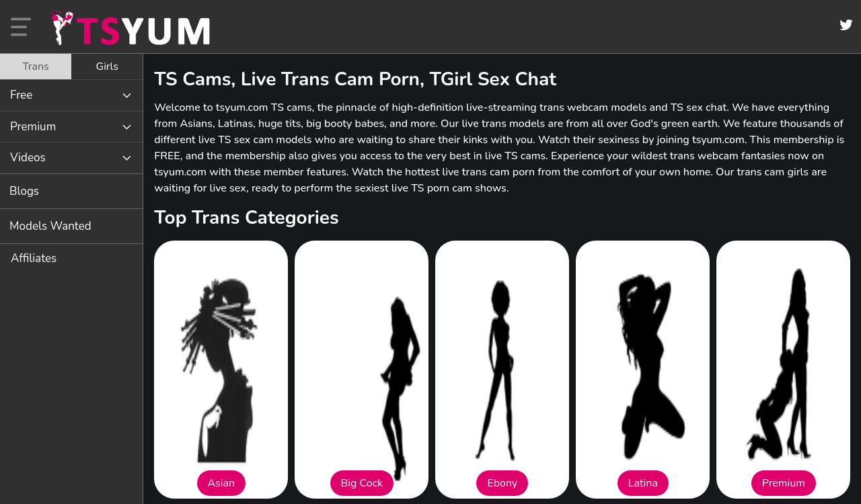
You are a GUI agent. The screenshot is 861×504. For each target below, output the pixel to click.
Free (21, 95)
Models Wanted (50, 226)
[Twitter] (846, 25)
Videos (28, 158)
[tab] (36, 67)
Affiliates (34, 258)
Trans (35, 67)
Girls (107, 67)
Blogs (24, 191)
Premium (33, 127)
